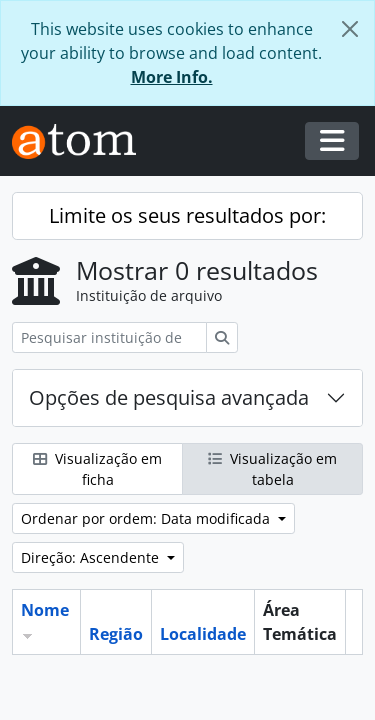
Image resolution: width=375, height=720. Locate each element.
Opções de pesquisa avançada (169, 397)
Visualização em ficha (97, 469)
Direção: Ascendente (92, 557)
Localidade (203, 634)
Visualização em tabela (272, 469)
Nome (45, 610)
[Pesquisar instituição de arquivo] (109, 337)
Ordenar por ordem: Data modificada (147, 518)
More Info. (172, 77)
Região (116, 634)
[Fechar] (350, 29)
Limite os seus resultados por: (187, 215)
